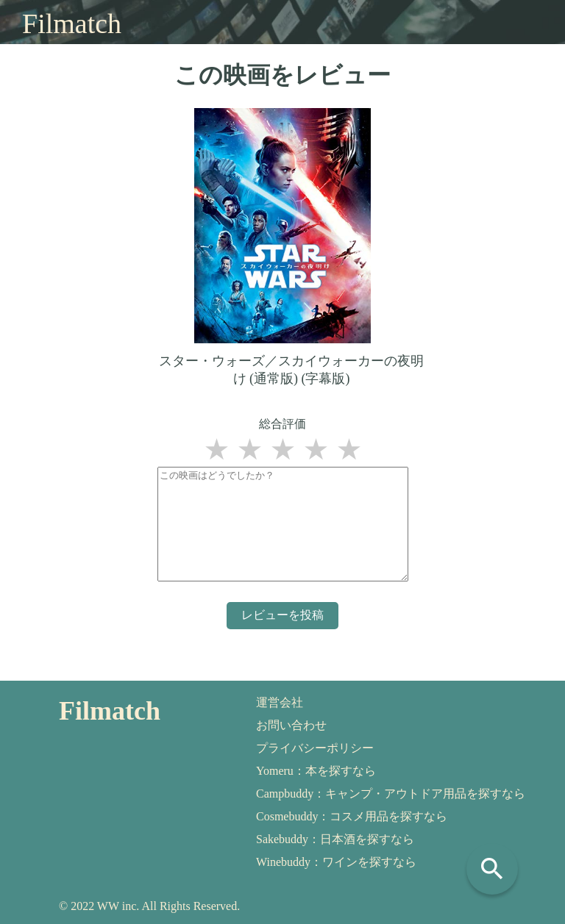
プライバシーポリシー (315, 748)
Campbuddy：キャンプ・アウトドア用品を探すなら (391, 794)
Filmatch (72, 24)
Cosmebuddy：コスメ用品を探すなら (352, 816)
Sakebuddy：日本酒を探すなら (335, 839)
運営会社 (280, 702)
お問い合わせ (291, 725)
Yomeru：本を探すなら (316, 771)
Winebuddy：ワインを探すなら (336, 862)
